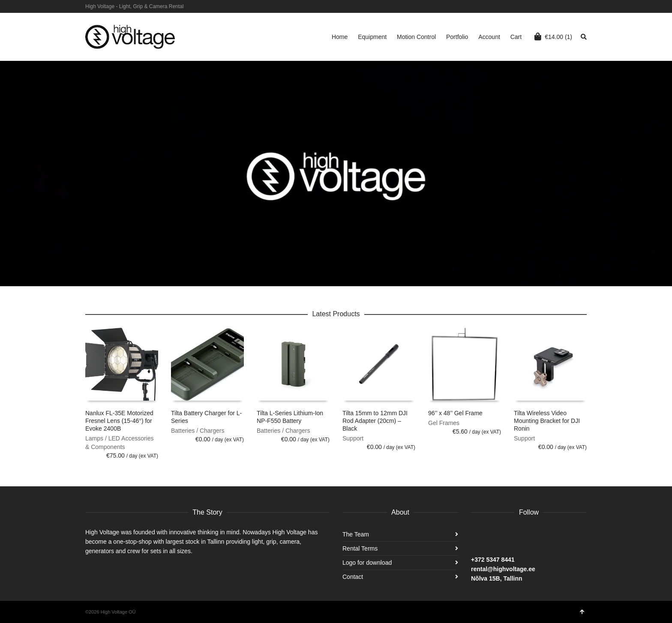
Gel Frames (444, 423)
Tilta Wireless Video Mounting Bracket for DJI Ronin (547, 421)
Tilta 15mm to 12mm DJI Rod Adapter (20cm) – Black (375, 421)
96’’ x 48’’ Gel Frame (455, 413)
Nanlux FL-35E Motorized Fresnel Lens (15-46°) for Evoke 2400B (119, 421)
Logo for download (367, 563)
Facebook (586, 6)
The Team (356, 534)
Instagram (573, 6)
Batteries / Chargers (198, 431)
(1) (553, 36)
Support (353, 438)
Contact (353, 577)
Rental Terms (360, 548)
